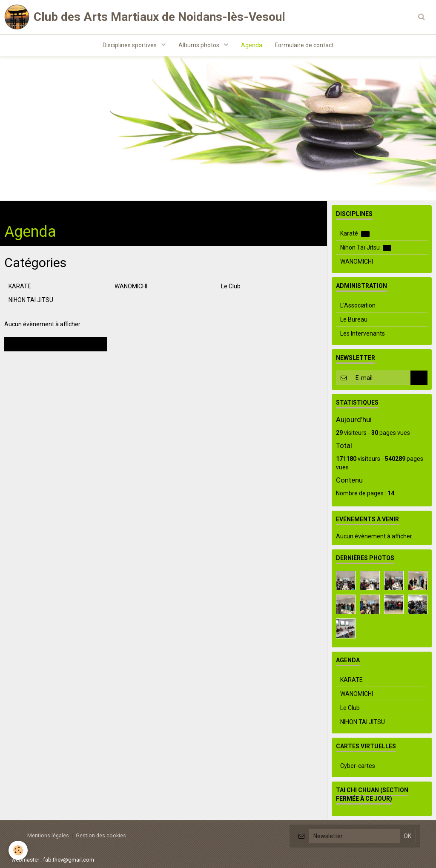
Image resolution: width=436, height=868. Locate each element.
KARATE (20, 286)
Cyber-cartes (358, 766)
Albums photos (199, 45)
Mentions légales (48, 835)
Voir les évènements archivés (56, 344)
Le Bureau (354, 319)
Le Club (231, 286)
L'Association (358, 305)
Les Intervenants (363, 333)
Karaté (355, 234)
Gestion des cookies (101, 835)
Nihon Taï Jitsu (366, 248)
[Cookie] (18, 850)
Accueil (14, 210)
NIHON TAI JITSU (31, 300)
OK (419, 378)
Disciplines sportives (130, 45)
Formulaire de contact (304, 45)
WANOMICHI (131, 286)
